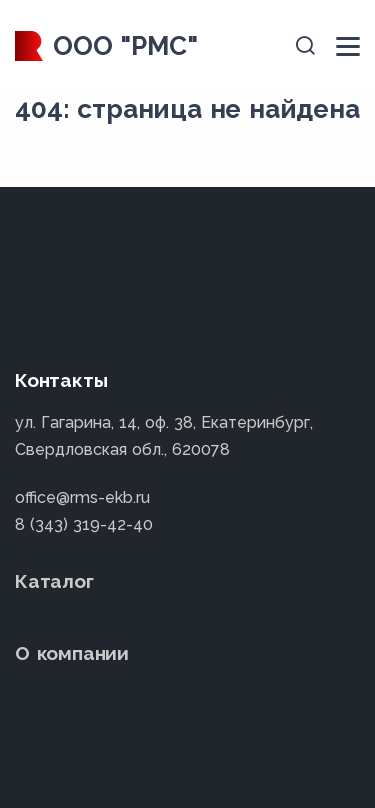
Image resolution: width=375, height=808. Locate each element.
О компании (72, 653)
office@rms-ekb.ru (82, 497)
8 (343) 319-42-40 (84, 524)
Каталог (54, 581)
